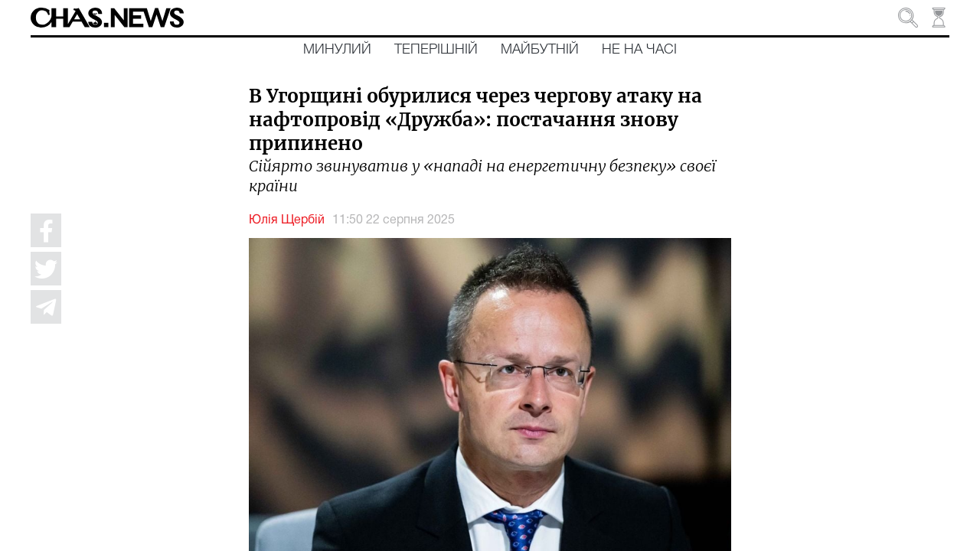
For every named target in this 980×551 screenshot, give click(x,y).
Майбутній (540, 50)
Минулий (337, 50)
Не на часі (639, 50)
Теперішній (436, 50)
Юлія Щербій (287, 220)
